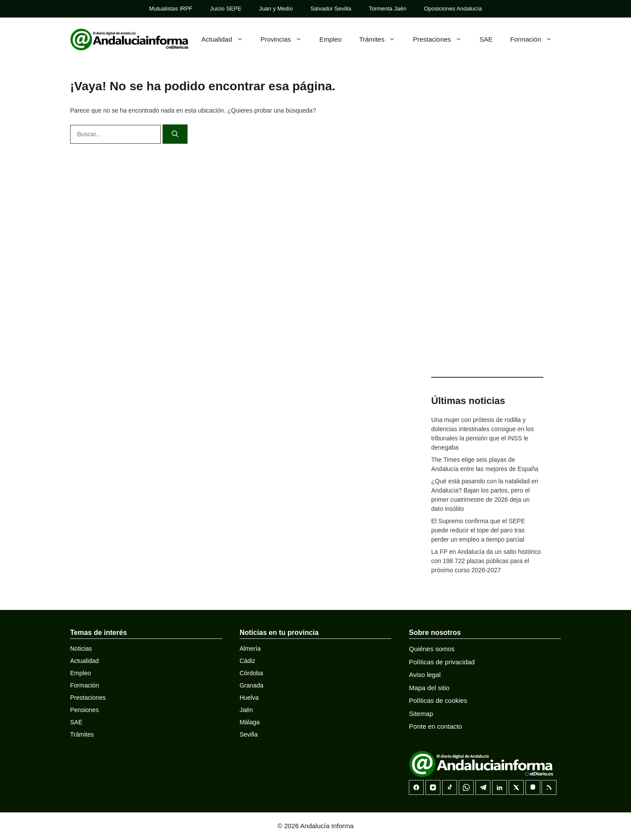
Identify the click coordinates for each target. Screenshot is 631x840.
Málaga (250, 722)
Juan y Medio (276, 9)
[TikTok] (450, 787)
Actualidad (227, 39)
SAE (486, 39)
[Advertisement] (487, 228)
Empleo (331, 39)
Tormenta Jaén (387, 9)
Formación (535, 39)
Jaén (246, 710)
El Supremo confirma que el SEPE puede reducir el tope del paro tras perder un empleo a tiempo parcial (478, 530)
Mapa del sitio (429, 688)
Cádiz (248, 661)
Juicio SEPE (226, 9)
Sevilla (249, 734)
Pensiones (84, 710)
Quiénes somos (432, 649)
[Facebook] (416, 787)
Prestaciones (442, 39)
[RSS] (549, 787)
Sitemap (421, 714)
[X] (516, 787)
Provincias (286, 39)
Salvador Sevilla (331, 9)
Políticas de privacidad (442, 662)
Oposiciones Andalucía (453, 9)
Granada (252, 685)
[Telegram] (483, 787)
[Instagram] (433, 787)
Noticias (81, 649)
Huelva (249, 698)
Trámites (382, 39)
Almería (250, 649)
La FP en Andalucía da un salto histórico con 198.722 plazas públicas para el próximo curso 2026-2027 (486, 561)
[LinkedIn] (500, 787)
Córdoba (252, 673)
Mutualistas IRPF (171, 9)
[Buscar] (175, 134)
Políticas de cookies (438, 700)
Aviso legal (425, 675)
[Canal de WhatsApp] (466, 787)
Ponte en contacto (435, 726)
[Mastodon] (533, 787)
